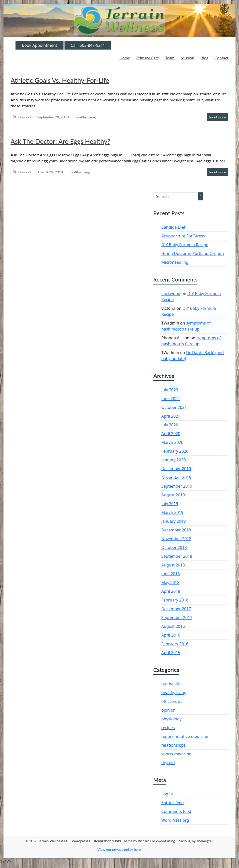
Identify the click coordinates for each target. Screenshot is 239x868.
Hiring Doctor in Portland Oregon (192, 253)
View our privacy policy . (119, 849)
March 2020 (172, 442)
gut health (171, 684)
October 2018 (174, 547)
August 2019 (173, 495)
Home (125, 58)
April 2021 (171, 416)
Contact (221, 58)
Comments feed (176, 811)
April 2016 (171, 635)
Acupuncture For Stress (183, 236)
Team (170, 58)
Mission (187, 58)
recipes (168, 728)
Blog (204, 58)
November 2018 (176, 539)
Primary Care (148, 58)
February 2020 (175, 451)
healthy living (86, 117)
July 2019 (170, 504)
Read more (217, 117)
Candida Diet (173, 227)
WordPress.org (175, 820)
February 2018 (175, 600)
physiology (171, 719)
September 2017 (177, 618)
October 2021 (174, 407)
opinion (168, 710)
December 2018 (176, 530)
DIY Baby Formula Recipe (185, 245)
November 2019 (176, 477)
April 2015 (171, 653)
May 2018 (170, 583)
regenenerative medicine (185, 736)
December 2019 (176, 469)
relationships (173, 745)
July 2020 (170, 425)
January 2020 (173, 460)
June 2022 (170, 399)
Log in (167, 794)
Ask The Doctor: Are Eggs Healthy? (60, 141)
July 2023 (170, 390)
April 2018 (171, 591)
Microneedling (175, 262)
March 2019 (172, 512)
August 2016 (173, 626)
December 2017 (176, 609)
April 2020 (171, 434)
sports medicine (176, 754)
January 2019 (173, 521)
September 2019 (177, 486)
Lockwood (23, 117)
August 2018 (173, 565)
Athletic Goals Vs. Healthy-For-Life (60, 80)
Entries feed (172, 803)
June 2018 (170, 574)
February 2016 (175, 644)
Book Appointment (39, 45)
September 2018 (177, 556)
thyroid (168, 763)
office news (172, 701)
